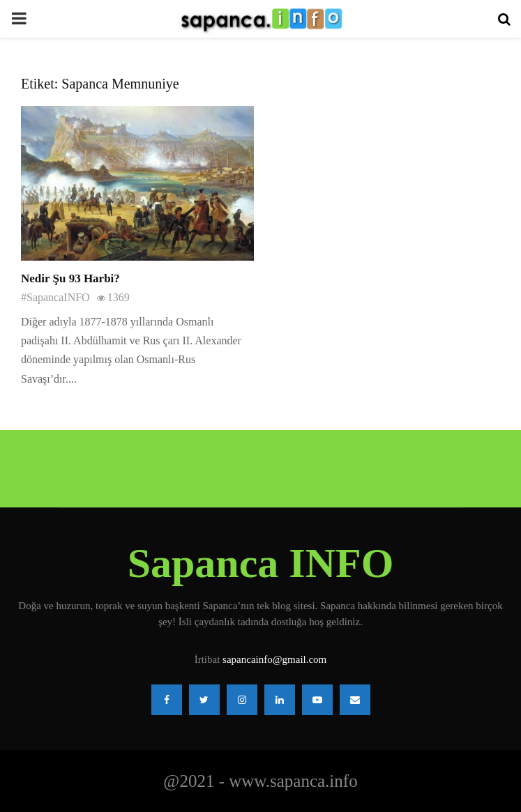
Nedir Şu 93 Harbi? (70, 278)
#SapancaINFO (55, 297)
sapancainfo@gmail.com (274, 659)
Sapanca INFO (261, 563)
